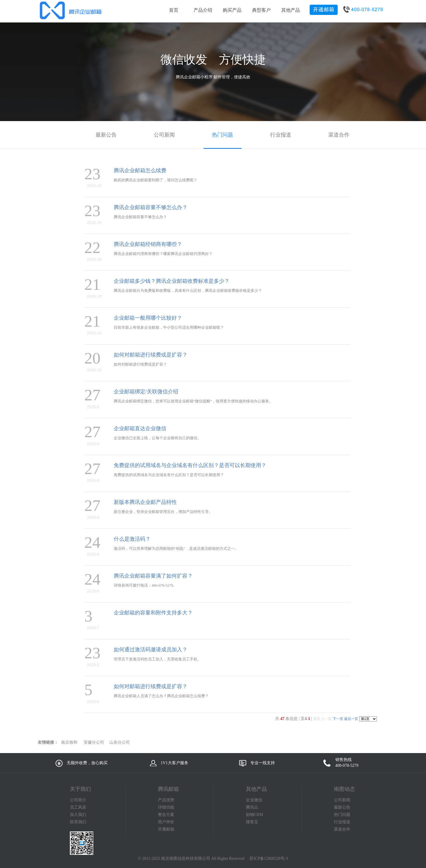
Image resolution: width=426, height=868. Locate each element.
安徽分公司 (94, 742)
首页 (174, 10)
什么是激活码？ (132, 539)
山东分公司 (120, 742)
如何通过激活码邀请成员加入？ (151, 650)
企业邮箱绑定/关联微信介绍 (146, 392)
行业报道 (342, 822)
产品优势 (166, 800)
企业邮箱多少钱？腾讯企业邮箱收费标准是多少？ (172, 281)
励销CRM (255, 815)
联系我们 (78, 822)
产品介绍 (203, 10)
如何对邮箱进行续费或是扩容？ (151, 355)
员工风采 (78, 807)
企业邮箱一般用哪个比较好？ (148, 318)
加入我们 (78, 815)
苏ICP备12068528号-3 (269, 858)
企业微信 (254, 800)
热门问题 (342, 815)
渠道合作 (342, 829)
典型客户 (261, 10)
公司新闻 (342, 800)
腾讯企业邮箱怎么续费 (140, 170)
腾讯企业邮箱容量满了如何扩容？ (153, 576)
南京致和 (69, 742)
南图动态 (344, 789)
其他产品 (291, 10)
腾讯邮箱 (168, 789)
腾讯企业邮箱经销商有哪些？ (148, 244)
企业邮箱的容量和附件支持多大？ (153, 613)
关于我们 (80, 789)
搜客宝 (252, 822)
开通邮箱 (166, 829)
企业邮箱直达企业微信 (140, 428)
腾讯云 (252, 807)
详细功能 (166, 807)
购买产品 (232, 10)
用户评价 (166, 822)
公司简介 (78, 800)
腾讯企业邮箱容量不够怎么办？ (151, 207)
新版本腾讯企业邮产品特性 (145, 502)
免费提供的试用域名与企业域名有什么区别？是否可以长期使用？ (190, 465)
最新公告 (342, 807)
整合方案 (166, 815)
